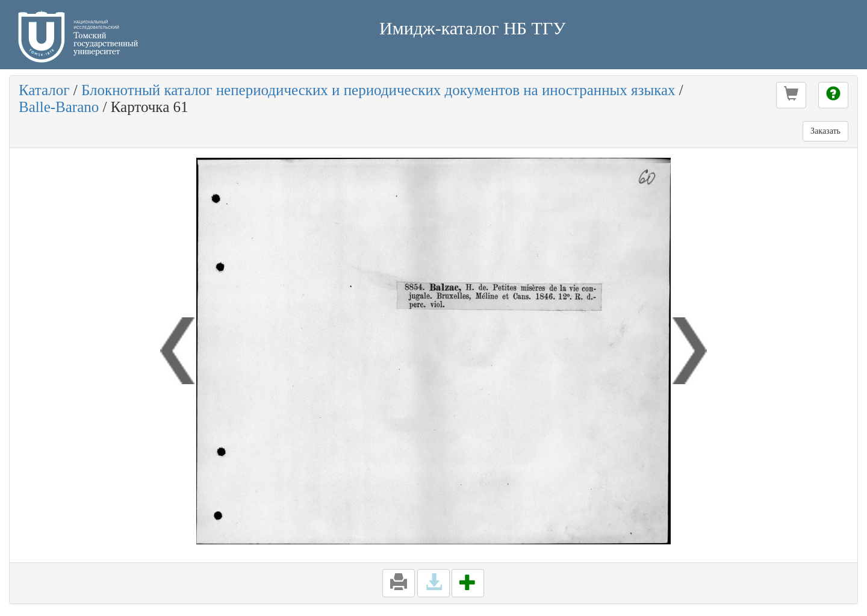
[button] (791, 95)
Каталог (44, 90)
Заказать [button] (825, 131)
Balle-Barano (59, 107)
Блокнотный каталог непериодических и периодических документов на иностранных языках (378, 90)
